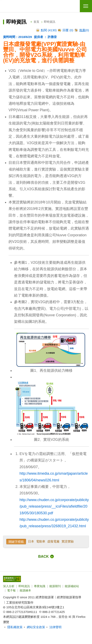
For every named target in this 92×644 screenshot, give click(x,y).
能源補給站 (72, 586)
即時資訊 (24, 586)
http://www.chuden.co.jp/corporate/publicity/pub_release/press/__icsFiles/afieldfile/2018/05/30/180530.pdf (54, 506)
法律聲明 (55, 627)
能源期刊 (55, 586)
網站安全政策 (36, 627)
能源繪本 (25, 590)
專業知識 (40, 586)
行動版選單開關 (86, 7)
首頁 (36, 22)
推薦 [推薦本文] (82, 30)
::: (4, 17)
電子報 (11, 590)
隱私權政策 (15, 627)
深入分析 (9, 586)
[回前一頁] (46, 556)
